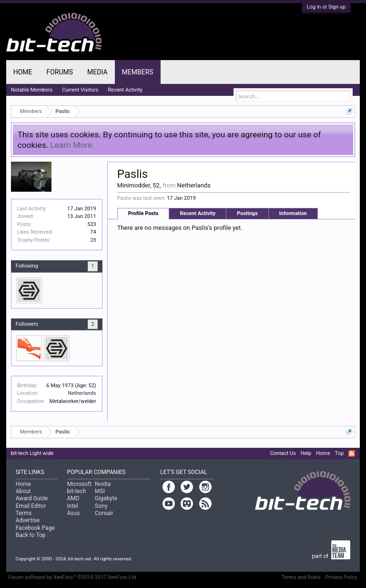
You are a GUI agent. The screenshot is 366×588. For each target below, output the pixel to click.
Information (293, 213)
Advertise (28, 520)
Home (23, 72)
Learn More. (72, 145)
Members (138, 72)
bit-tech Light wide (32, 453)
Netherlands (82, 393)
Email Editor (31, 506)
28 (93, 240)
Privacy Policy (342, 577)
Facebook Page (35, 528)
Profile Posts (143, 213)
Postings (247, 213)
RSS (352, 454)
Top (339, 453)
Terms (24, 513)
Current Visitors (80, 90)
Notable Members (32, 90)
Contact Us (283, 453)
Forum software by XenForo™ (73, 577)
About (23, 491)
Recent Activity (198, 213)
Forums (60, 72)
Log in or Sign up (326, 7)
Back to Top (31, 535)
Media (97, 72)
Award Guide (32, 498)
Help (306, 453)
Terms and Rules (301, 577)
